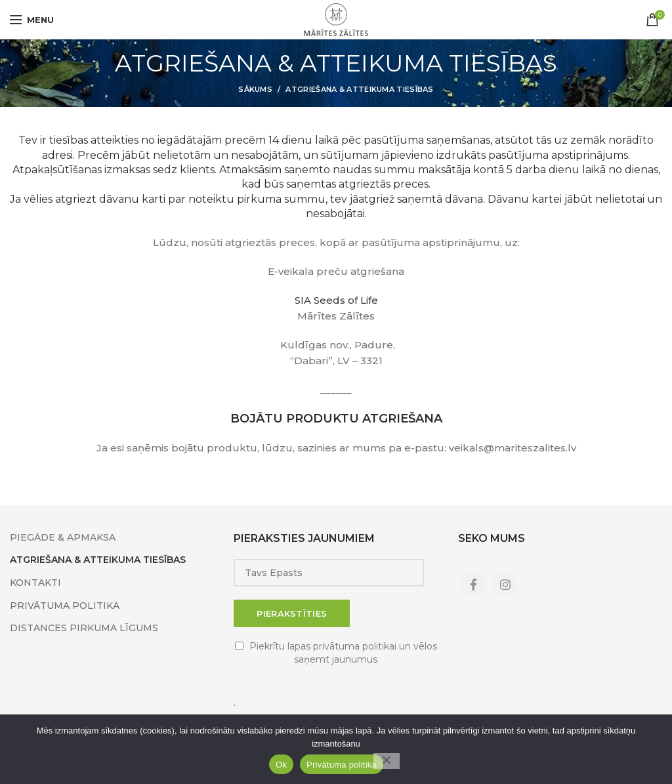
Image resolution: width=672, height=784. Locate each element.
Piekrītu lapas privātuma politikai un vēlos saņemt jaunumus (343, 653)
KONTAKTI (35, 583)
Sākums (255, 89)
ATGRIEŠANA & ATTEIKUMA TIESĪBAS (98, 560)
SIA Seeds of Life (336, 300)
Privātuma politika (342, 765)
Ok (281, 765)
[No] (387, 761)
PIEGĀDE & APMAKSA (63, 537)
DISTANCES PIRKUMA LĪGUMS (84, 628)
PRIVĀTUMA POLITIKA (65, 606)
